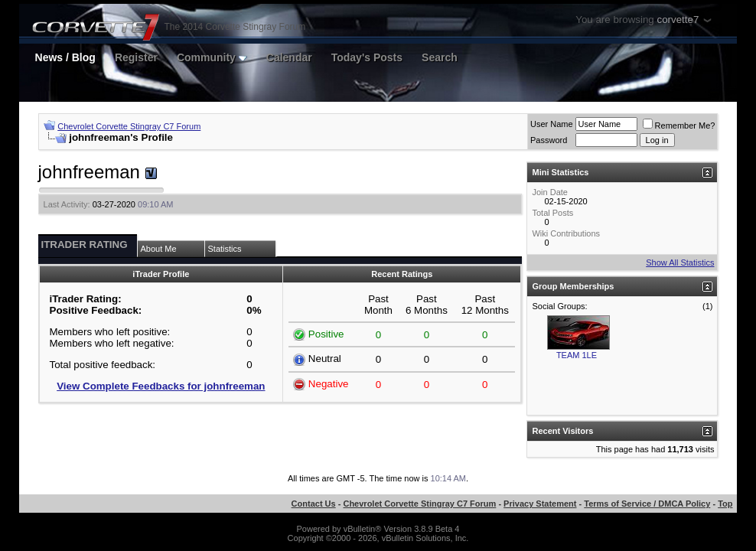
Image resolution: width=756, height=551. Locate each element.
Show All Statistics (680, 262)
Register (136, 57)
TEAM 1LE (577, 355)
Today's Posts (367, 57)
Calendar (289, 57)
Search (440, 57)
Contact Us (314, 504)
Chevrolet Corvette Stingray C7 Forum (129, 126)
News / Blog (65, 57)
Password (549, 140)
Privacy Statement (540, 504)
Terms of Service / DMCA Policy (647, 504)
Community (212, 57)
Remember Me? (679, 126)
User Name (552, 124)
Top (725, 504)
